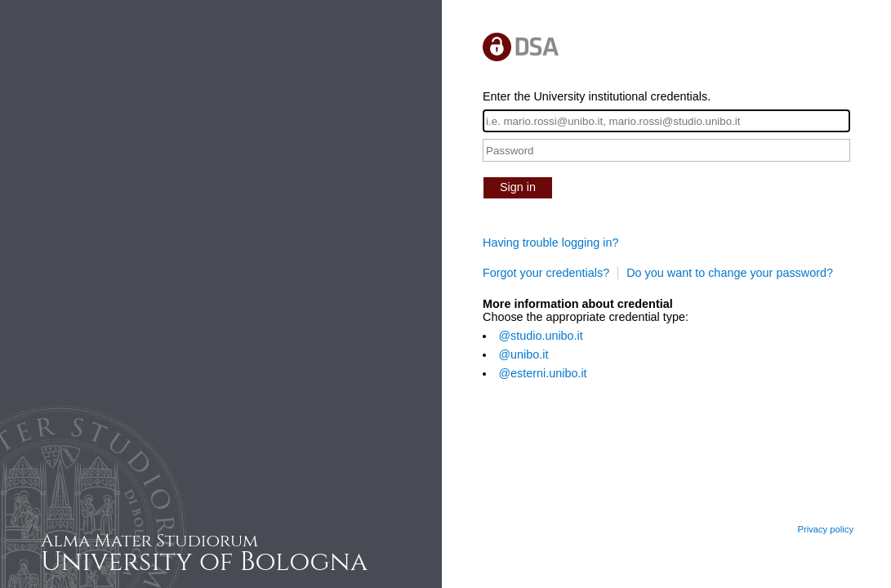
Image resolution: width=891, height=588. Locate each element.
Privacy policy (825, 529)
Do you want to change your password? (730, 273)
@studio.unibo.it (540, 336)
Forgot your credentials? (546, 273)
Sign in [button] (518, 187)
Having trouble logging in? (550, 243)
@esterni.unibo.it (542, 373)
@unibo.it (523, 354)
